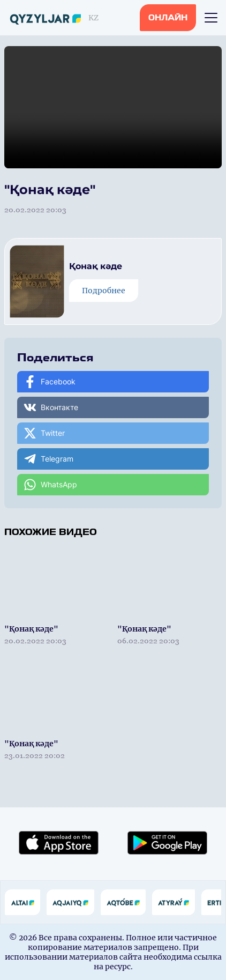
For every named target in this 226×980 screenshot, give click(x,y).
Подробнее (104, 291)
